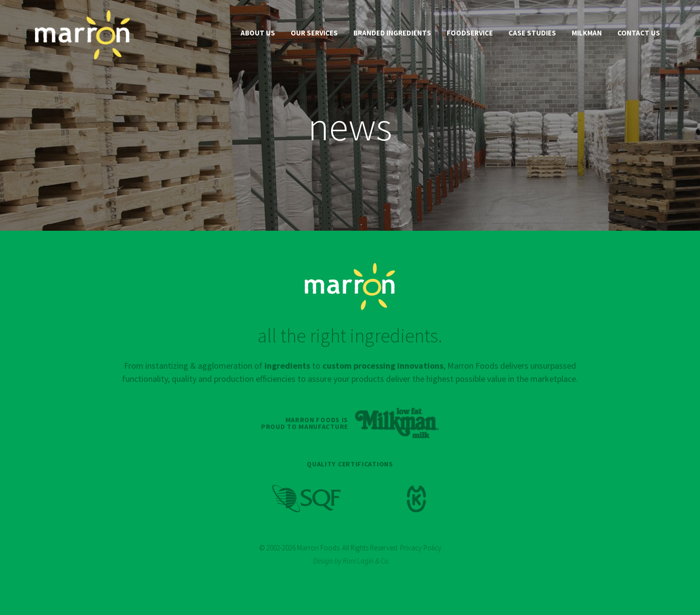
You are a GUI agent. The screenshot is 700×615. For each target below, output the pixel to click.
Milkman (587, 33)
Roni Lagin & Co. (366, 561)
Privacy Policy (421, 548)
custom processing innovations (383, 366)
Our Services (314, 33)
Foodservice (470, 33)
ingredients (287, 366)
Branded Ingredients (392, 33)
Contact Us (639, 33)
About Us (258, 33)
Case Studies (532, 33)
